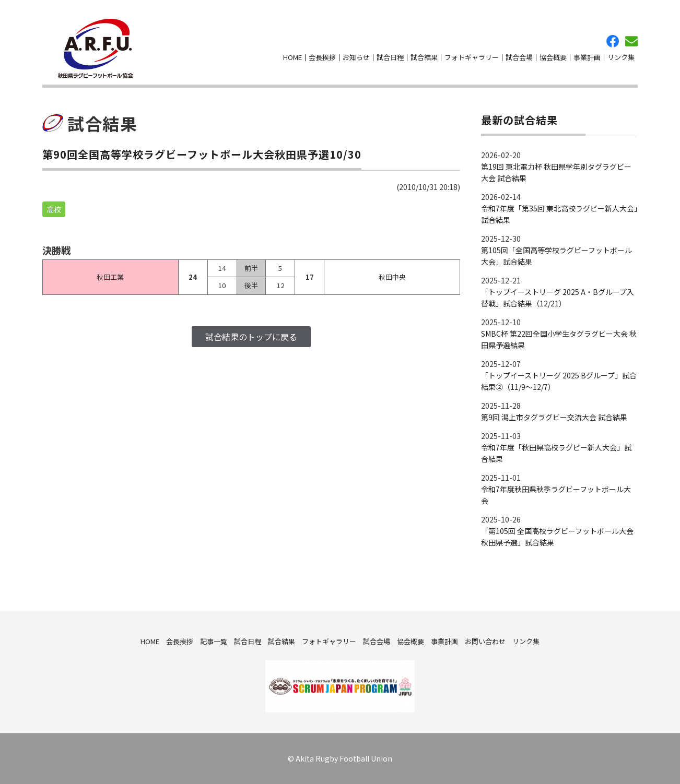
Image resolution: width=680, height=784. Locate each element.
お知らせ (356, 57)
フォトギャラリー (472, 57)
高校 (54, 209)
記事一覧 (214, 641)
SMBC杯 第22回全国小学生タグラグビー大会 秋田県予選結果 (559, 339)
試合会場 (519, 57)
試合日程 (390, 57)
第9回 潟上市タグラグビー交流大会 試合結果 (554, 417)
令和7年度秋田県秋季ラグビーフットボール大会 (556, 495)
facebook (613, 41)
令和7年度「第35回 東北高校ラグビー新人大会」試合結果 (559, 214)
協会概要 (553, 57)
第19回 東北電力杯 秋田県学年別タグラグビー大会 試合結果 (556, 172)
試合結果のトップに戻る (251, 337)
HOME (292, 57)
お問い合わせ (631, 41)
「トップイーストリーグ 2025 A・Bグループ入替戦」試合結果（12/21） (558, 298)
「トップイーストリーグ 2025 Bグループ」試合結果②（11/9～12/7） (559, 381)
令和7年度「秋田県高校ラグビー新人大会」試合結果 (556, 453)
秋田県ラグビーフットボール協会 (96, 49)
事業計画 (587, 57)
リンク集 (621, 57)
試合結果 (424, 57)
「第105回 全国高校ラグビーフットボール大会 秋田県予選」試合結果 (557, 537)
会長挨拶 (322, 57)
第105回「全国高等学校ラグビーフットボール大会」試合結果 (556, 256)
